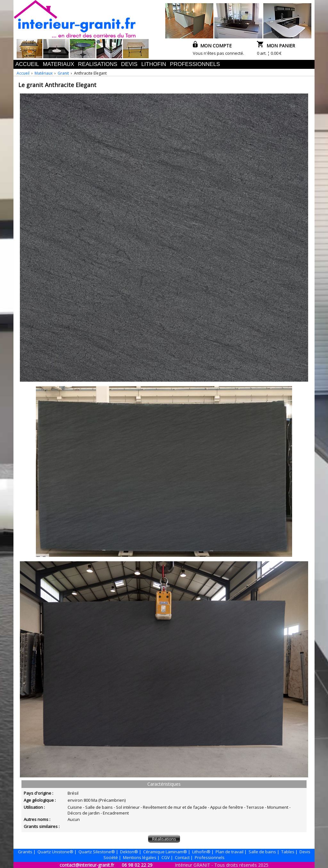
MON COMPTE (212, 46)
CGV (166, 857)
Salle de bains (262, 852)
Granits (25, 852)
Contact (182, 857)
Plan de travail (230, 852)
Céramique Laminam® (165, 852)
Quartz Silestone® (97, 852)
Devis (305, 852)
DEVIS (129, 64)
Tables (288, 852)
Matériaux (44, 73)
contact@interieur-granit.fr (87, 865)
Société (111, 857)
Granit (63, 73)
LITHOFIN (154, 64)
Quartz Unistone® (55, 852)
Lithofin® (201, 852)
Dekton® (129, 852)
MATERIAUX (59, 64)
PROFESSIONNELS (195, 64)
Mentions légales (140, 857)
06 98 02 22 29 (137, 865)
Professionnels (210, 857)
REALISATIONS (98, 64)
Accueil (23, 73)
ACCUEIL (27, 64)
